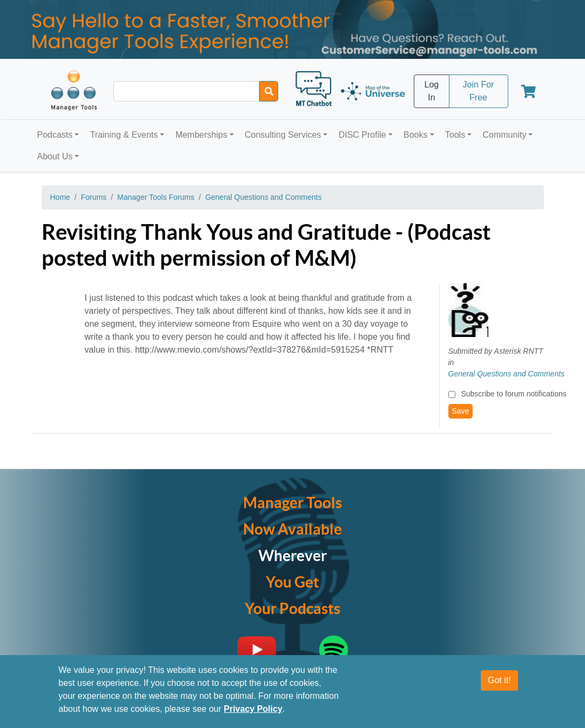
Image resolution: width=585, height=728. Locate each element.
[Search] (269, 91)
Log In (432, 91)
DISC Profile (362, 135)
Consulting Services (283, 135)
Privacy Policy (253, 714)
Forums (94, 197)
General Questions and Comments (264, 197)
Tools (455, 135)
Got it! (499, 685)
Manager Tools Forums (156, 197)
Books (415, 135)
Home (60, 197)
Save (461, 411)
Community (504, 135)
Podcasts (55, 135)
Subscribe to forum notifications (513, 394)
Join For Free (479, 91)
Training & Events (124, 135)
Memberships (201, 135)
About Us (55, 156)
